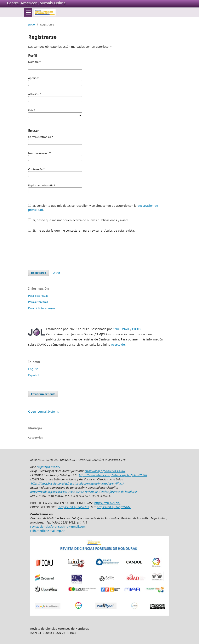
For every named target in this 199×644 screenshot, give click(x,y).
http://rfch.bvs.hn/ (49, 467)
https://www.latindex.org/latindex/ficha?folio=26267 (113, 475)
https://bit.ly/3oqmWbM (114, 507)
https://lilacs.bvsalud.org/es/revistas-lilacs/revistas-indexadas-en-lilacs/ (77, 483)
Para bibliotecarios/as (42, 308)
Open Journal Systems (44, 411)
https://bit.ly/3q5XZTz (74, 507)
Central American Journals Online (36, 3)
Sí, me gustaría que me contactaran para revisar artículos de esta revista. (81, 230)
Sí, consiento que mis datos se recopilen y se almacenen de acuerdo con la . (93, 208)
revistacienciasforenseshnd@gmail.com (58, 527)
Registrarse (39, 273)
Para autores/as (38, 302)
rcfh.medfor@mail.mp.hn (48, 531)
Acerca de (118, 344)
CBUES (137, 329)
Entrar (56, 273)
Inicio (32, 24)
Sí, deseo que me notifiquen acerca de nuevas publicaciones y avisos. (79, 220)
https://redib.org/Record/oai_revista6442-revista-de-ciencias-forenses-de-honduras (84, 492)
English (33, 369)
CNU (116, 329)
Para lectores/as (38, 296)
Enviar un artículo (43, 394)
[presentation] (60, 251)
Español (34, 375)
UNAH (125, 329)
